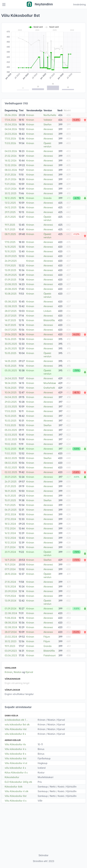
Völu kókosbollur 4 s (15, 749)
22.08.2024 (11, 613)
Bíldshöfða (49, 320)
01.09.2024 (11, 609)
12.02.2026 (11, 165)
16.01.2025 (10, 496)
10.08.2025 (11, 294)
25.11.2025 (10, 217)
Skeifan (48, 124)
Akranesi (48, 129)
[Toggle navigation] (4, 5)
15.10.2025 (10, 251)
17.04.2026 (10, 120)
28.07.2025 (11, 311)
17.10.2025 (10, 242)
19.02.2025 (10, 444)
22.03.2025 (11, 407)
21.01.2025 (10, 486)
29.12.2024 (10, 514)
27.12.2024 (10, 519)
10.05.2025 (11, 366)
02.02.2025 (11, 472)
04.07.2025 (11, 330)
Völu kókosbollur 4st (15, 758)
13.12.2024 (10, 538)
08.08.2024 (11, 623)
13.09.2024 (10, 601)
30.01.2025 (11, 477)
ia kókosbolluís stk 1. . (16, 720)
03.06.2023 (11, 655)
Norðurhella (50, 115)
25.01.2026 (11, 179)
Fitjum (47, 637)
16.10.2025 (10, 247)
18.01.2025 (10, 491)
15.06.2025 (11, 339)
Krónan (30, 115)
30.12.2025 (10, 193)
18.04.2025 (11, 383)
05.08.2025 (11, 302)
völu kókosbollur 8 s (15, 734)
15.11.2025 (10, 229)
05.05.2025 (11, 370)
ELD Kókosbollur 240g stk (18, 782)
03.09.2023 (11, 651)
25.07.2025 (11, 316)
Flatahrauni (50, 655)
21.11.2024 (10, 547)
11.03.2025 (10, 425)
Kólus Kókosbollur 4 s (16, 772)
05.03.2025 (11, 430)
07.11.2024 (10, 569)
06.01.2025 (11, 510)
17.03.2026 (10, 139)
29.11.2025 (10, 212)
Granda (47, 198)
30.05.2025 (11, 344)
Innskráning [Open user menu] (79, 4)
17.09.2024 (10, 596)
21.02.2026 (11, 156)
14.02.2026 (11, 161)
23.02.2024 (11, 637)
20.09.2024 (11, 591)
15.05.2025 (10, 353)
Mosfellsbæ (50, 383)
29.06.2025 (11, 334)
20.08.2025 (11, 289)
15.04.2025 (11, 388)
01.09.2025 (10, 280)
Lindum (47, 311)
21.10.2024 (10, 582)
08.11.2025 (10, 234)
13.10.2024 (10, 587)
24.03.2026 (11, 134)
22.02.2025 (11, 439)
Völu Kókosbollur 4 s (16, 801)
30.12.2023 (11, 641)
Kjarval (29, 672)
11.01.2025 (10, 505)
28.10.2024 (11, 574)
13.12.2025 (10, 203)
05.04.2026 (11, 124)
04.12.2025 (11, 207)
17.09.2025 (10, 265)
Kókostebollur (12, 777)
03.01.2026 (11, 189)
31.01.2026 (10, 175)
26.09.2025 (11, 261)
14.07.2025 (10, 320)
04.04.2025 (11, 397)
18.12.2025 (10, 198)
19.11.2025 (10, 225)
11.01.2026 (10, 184)
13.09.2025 (10, 270)
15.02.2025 (11, 449)
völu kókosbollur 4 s (15, 768)
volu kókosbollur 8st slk (17, 724)
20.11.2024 (10, 552)
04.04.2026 (11, 129)
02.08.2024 (11, 627)
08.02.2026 (11, 170)
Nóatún (18, 672)
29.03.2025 (11, 402)
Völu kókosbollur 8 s (15, 754)
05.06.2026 (11, 115)
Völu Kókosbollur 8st (16, 796)
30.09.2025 (11, 256)
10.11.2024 (10, 565)
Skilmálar (43, 855)
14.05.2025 (11, 361)
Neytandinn (40, 5)
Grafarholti (49, 388)
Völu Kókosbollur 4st (16, 729)
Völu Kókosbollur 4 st (16, 763)
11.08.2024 (10, 618)
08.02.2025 (11, 458)
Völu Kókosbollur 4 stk (17, 791)
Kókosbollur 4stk (14, 787)
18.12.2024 (10, 524)
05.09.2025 (11, 275)
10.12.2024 (10, 543)
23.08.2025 (11, 284)
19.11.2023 (10, 646)
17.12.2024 (10, 528)
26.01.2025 (11, 482)
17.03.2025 (10, 411)
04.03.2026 (11, 151)
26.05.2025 (11, 348)
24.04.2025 (11, 378)
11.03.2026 (10, 143)
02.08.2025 (11, 306)
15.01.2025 (10, 500)
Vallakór (48, 120)
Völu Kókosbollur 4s (15, 744)
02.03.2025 (11, 435)
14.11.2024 (10, 560)
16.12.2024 (10, 533)
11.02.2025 (10, 453)
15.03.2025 (11, 416)
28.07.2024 (11, 632)
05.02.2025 (11, 467)
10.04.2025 (11, 392)
